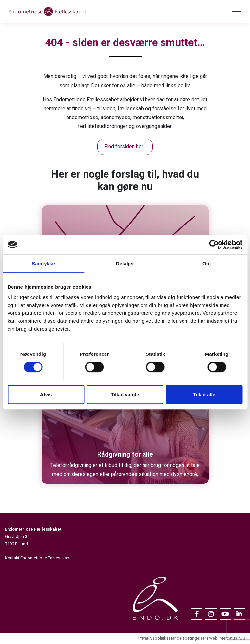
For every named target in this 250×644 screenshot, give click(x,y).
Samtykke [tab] (43, 263)
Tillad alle (204, 394)
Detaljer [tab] (125, 263)
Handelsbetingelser (188, 638)
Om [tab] (207, 263)
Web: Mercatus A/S (227, 638)
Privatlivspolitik (152, 638)
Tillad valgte (125, 394)
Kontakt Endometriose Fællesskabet (39, 558)
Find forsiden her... (125, 147)
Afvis (46, 394)
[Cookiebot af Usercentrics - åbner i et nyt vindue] (214, 245)
